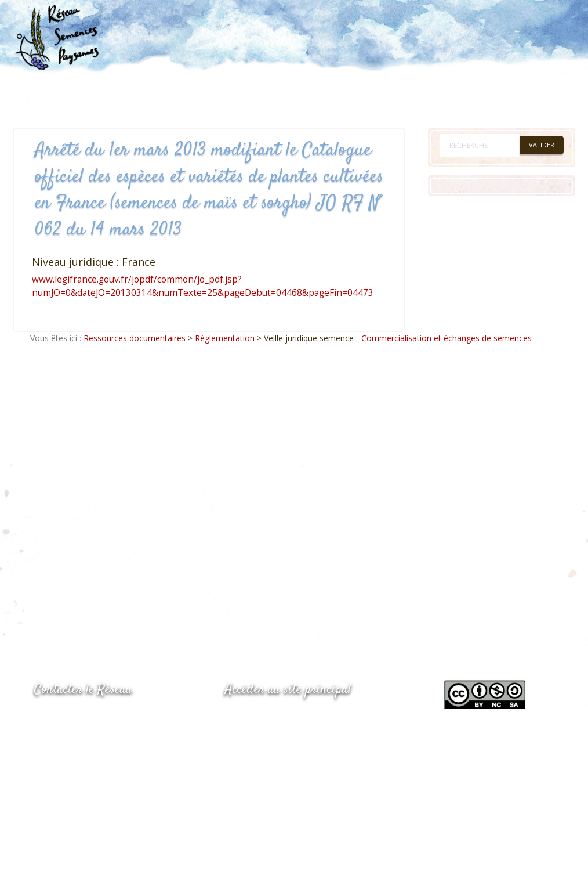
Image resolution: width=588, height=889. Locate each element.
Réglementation (225, 338)
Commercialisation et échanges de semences (447, 338)
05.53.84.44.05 (75, 719)
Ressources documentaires (135, 338)
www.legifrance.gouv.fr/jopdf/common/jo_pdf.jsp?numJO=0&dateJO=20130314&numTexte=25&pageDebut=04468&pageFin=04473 (203, 286)
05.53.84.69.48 (75, 742)
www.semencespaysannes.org (289, 718)
